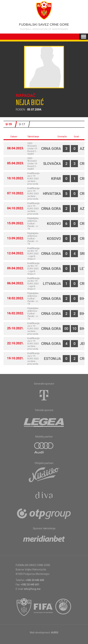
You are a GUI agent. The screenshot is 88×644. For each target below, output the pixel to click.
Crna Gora (51, 149)
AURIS (55, 633)
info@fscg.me (32, 589)
